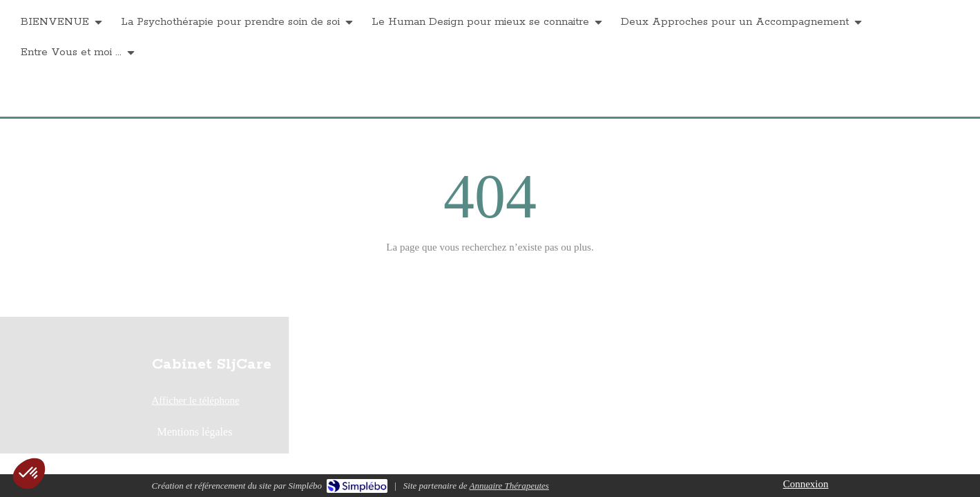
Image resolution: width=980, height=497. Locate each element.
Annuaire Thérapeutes (509, 486)
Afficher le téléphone (196, 400)
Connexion (806, 484)
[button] (29, 474)
